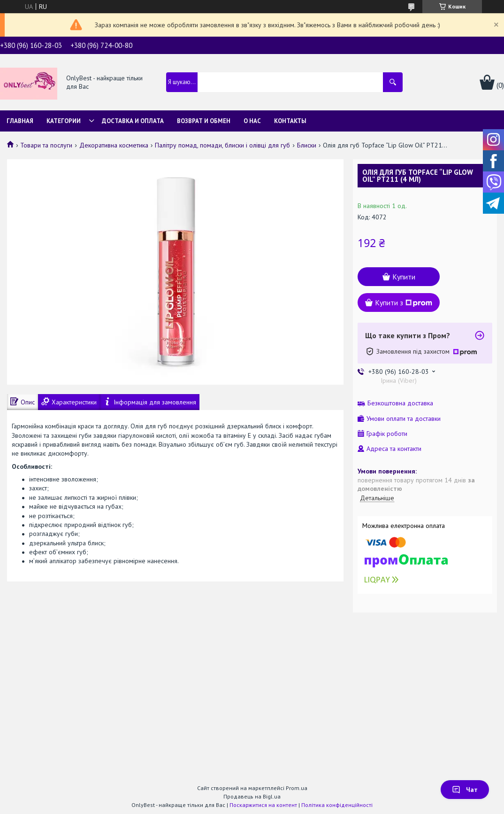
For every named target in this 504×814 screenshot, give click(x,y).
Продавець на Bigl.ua (252, 796)
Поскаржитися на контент (263, 805)
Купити (404, 277)
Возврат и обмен (204, 121)
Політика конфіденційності (337, 805)
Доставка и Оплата (133, 121)
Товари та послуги (46, 145)
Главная (20, 121)
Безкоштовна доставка (400, 403)
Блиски (307, 145)
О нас (252, 121)
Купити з (404, 302)
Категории (64, 121)
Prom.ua (297, 788)
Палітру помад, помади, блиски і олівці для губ (222, 145)
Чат (465, 790)
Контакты (290, 121)
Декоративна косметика (114, 145)
